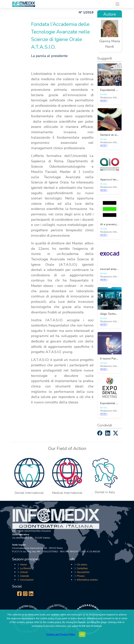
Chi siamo (82, 565)
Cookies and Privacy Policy (61, 634)
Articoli (24, 572)
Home (23, 565)
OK (82, 634)
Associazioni (27, 580)
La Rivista (25, 568)
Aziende (25, 576)
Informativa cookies (87, 580)
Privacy (81, 576)
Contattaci (82, 568)
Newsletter (83, 572)
